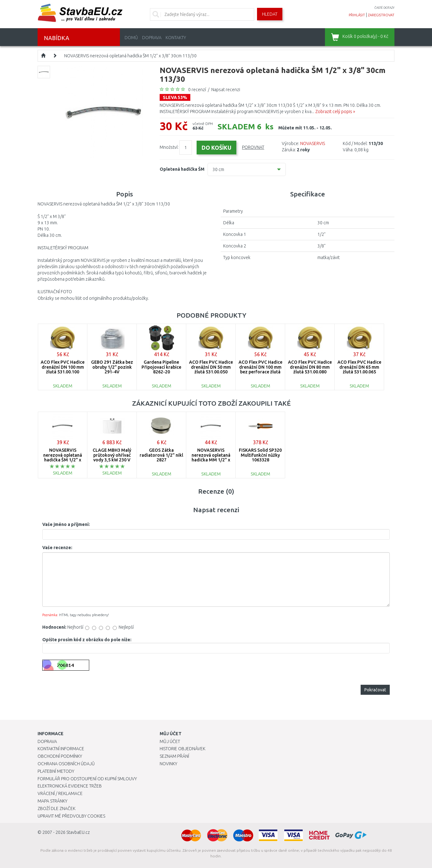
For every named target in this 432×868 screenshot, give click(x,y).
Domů (131, 38)
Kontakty (176, 38)
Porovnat (253, 147)
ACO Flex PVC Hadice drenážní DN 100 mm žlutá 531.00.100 (63, 367)
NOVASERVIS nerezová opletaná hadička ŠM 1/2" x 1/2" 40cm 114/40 (63, 457)
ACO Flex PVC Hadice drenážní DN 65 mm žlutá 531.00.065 (359, 367)
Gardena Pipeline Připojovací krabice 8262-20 (161, 367)
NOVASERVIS (313, 143)
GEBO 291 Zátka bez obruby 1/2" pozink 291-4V (112, 367)
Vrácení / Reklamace (60, 793)
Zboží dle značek (57, 808)
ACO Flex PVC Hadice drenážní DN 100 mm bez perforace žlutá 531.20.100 (260, 369)
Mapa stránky (52, 801)
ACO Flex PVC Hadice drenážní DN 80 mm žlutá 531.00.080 (310, 367)
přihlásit (357, 15)
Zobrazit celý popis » (335, 112)
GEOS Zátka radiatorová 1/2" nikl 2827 (161, 455)
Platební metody (56, 771)
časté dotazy (384, 8)
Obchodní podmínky (60, 756)
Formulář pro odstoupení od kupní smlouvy (87, 779)
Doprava (152, 38)
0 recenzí (197, 90)
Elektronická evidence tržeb (70, 786)
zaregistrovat (381, 15)
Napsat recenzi (226, 90)
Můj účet (170, 741)
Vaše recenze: (57, 548)
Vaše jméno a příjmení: (66, 524)
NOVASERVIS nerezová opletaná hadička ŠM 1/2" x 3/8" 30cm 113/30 (130, 56)
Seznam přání (174, 756)
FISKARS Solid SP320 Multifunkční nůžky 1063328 (260, 455)
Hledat (270, 14)
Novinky (168, 764)
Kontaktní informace (61, 749)
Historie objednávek (183, 749)
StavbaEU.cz (78, 832)
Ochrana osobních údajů (66, 764)
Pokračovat (375, 690)
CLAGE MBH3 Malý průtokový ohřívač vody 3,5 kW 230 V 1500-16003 (112, 457)
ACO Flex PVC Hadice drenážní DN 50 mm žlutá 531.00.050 (211, 367)
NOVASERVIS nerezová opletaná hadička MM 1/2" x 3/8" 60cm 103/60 (211, 457)
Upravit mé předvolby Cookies (71, 816)
